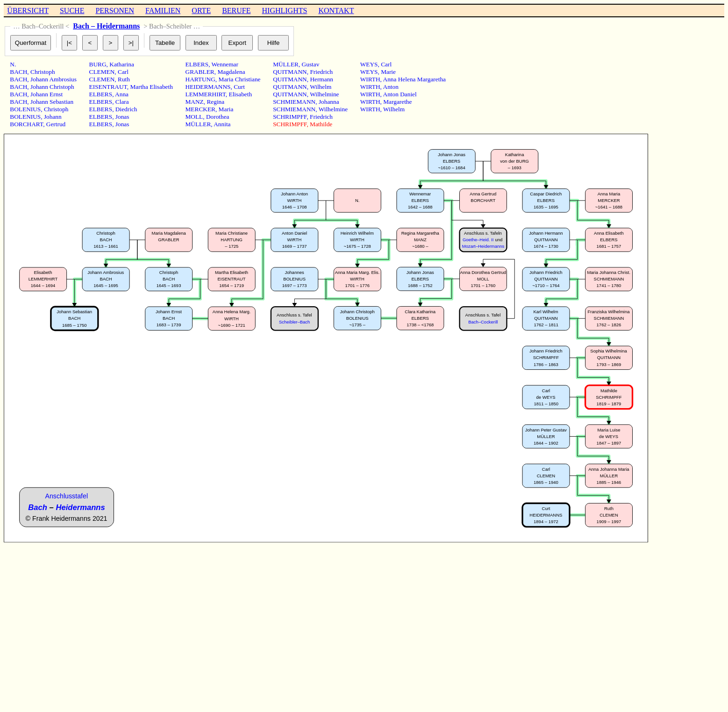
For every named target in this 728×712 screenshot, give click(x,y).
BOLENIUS (25, 109)
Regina (215, 102)
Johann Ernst (46, 94)
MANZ (195, 102)
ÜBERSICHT (28, 11)
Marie (388, 72)
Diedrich (126, 109)
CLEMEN (102, 72)
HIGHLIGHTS (285, 11)
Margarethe (397, 102)
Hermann (321, 79)
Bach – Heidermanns (106, 26)
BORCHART (26, 124)
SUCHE (72, 11)
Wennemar (225, 64)
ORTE (201, 11)
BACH (18, 72)
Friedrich (321, 72)
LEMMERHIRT (206, 94)
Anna (122, 94)
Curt (239, 87)
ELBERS (101, 94)
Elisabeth (241, 94)
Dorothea (218, 117)
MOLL (194, 117)
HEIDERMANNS (208, 87)
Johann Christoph (52, 87)
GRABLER (200, 72)
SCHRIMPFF (290, 117)
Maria (226, 109)
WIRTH (370, 79)
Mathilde (321, 124)
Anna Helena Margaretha (414, 79)
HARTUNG (200, 79)
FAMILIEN (163, 11)
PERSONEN (115, 11)
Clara (122, 102)
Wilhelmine (324, 94)
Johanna (329, 102)
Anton (391, 87)
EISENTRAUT (108, 87)
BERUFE (236, 11)
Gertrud (56, 124)
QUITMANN (290, 72)
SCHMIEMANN (294, 102)
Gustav (311, 64)
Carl (123, 72)
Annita (222, 124)
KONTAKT (336, 11)
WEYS (369, 64)
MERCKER (200, 109)
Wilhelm (321, 87)
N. (13, 64)
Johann (53, 117)
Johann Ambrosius (54, 79)
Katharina (122, 64)
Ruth (124, 79)
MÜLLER (198, 124)
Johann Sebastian (52, 102)
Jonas (122, 117)
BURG (98, 64)
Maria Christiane (240, 79)
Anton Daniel (400, 94)
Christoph (43, 72)
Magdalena (231, 72)
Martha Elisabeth (151, 87)
